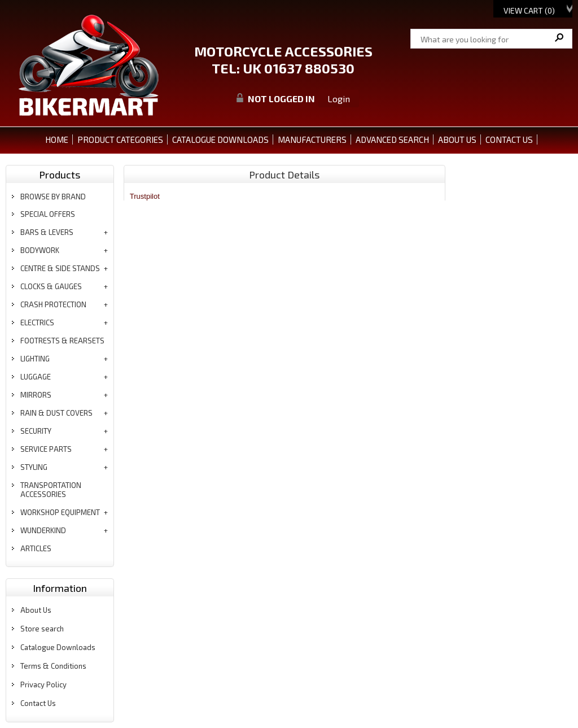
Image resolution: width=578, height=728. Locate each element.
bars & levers (47, 232)
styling (34, 467)
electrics (37, 322)
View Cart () (529, 10)
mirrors (36, 395)
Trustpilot (145, 196)
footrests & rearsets (62, 341)
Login (339, 99)
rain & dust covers (56, 413)
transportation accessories (51, 490)
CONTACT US (509, 140)
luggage (36, 377)
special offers (48, 214)
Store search (42, 629)
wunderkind (43, 530)
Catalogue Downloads (58, 647)
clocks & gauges (51, 286)
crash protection (53, 304)
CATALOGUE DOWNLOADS (220, 140)
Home (57, 140)
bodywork (40, 250)
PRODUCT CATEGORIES (120, 140)
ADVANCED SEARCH (392, 140)
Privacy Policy (43, 685)
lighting (35, 359)
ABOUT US (457, 140)
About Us (36, 610)
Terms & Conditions (53, 666)
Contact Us (38, 703)
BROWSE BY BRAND (53, 197)
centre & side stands (60, 268)
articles (36, 548)
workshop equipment (60, 512)
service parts (46, 449)
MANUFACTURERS (312, 140)
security (36, 431)
